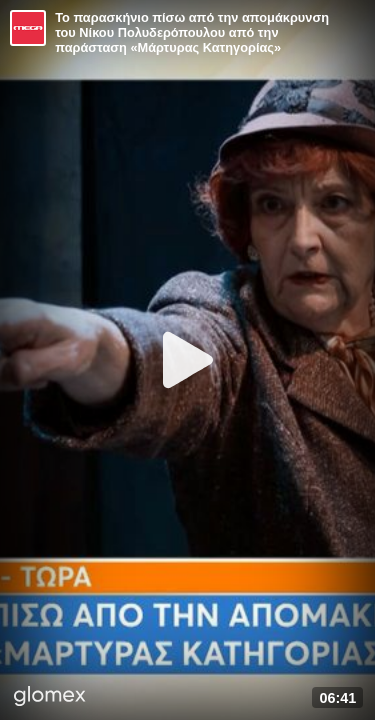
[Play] (188, 360)
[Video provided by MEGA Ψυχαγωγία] (28, 28)
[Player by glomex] (50, 698)
